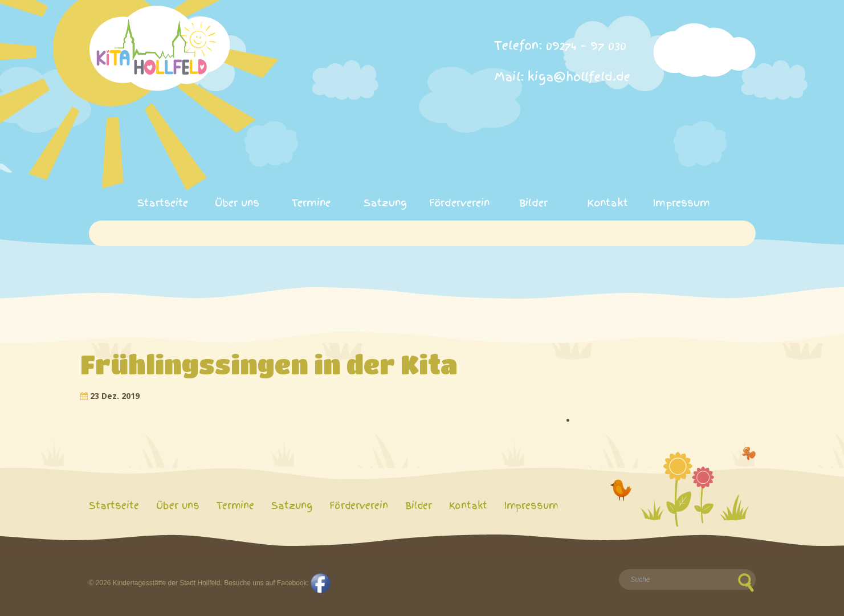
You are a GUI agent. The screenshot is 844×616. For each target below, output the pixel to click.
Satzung (385, 203)
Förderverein (459, 203)
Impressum (682, 203)
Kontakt (607, 203)
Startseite (163, 203)
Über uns (237, 203)
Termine (311, 203)
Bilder (533, 203)
